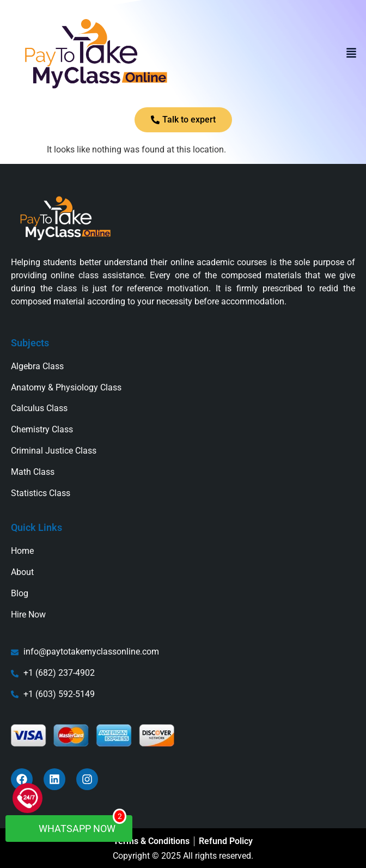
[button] (351, 54)
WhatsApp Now (74, 825)
